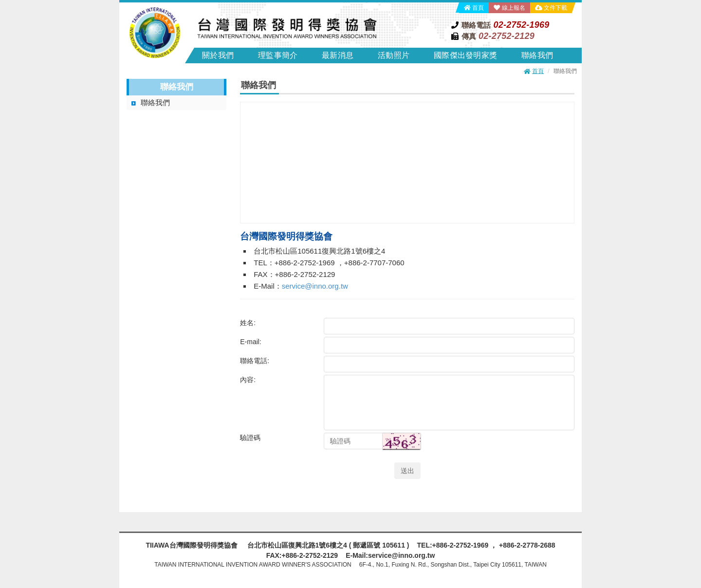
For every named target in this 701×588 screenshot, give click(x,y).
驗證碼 (250, 438)
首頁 (478, 8)
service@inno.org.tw (315, 286)
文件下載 (555, 8)
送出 (407, 471)
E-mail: (251, 342)
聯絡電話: (255, 361)
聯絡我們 (155, 102)
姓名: (248, 323)
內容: (248, 380)
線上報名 (514, 8)
